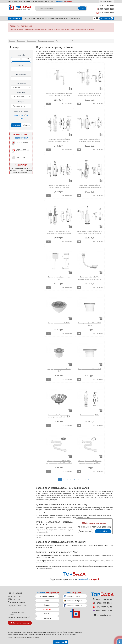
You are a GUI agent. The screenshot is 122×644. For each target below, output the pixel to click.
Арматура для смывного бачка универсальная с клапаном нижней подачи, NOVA (59, 233)
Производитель (21, 83)
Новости (47, 605)
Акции (47, 601)
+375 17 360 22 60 (106, 6)
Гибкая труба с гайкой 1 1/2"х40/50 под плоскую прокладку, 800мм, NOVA (90, 463)
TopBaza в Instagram (73, 601)
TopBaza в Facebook (73, 605)
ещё (77, 18)
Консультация (85, 531)
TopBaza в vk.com (72, 596)
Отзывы (47, 614)
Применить (16, 125)
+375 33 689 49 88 (105, 13)
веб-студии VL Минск (32, 637)
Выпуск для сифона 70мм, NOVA (90, 369)
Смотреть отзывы (84, 517)
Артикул (21, 65)
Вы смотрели (61, 642)
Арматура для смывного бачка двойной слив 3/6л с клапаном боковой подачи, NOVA (90, 141)
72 (21, 118)
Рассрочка (24, 173)
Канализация (31, 41)
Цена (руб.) (21, 55)
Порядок (21, 102)
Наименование (21, 74)
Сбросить (26, 125)
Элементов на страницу (21, 111)
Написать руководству (20, 623)
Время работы (107, 1)
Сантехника (21, 41)
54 (26, 115)
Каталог (14, 18)
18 (16, 115)
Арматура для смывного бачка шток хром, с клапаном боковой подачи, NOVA (90, 233)
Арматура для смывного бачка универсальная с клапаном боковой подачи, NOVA (90, 187)
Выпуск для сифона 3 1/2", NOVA (59, 323)
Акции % (59, 18)
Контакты (68, 18)
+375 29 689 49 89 (105, 9)
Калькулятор (48, 18)
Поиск (82, 8)
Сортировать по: (21, 93)
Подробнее (103, 531)
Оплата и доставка (32, 18)
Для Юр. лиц (47, 609)
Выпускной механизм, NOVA (90, 415)
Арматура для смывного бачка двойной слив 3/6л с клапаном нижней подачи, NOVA (59, 187)
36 (21, 115)
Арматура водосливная (46, 41)
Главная (12, 41)
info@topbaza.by (15, 1)
